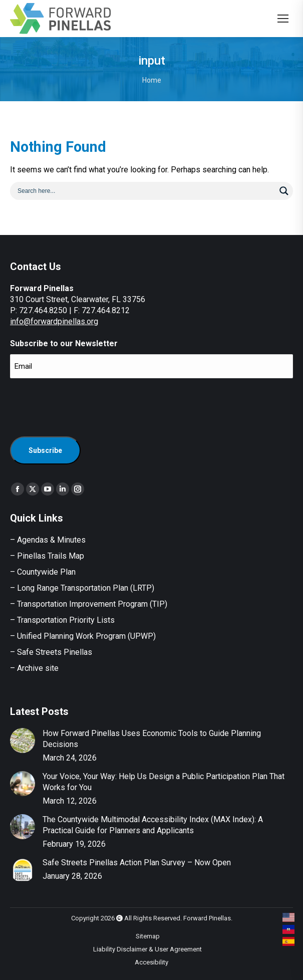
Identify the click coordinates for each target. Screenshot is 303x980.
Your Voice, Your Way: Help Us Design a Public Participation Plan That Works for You (164, 782)
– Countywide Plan (43, 572)
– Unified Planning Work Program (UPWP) (83, 636)
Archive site (38, 668)
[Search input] (145, 190)
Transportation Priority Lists (66, 620)
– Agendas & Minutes (48, 540)
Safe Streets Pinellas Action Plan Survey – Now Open (137, 863)
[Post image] (23, 741)
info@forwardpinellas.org (54, 321)
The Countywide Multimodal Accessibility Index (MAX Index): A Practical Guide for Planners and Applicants (153, 825)
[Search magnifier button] (284, 191)
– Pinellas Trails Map (47, 556)
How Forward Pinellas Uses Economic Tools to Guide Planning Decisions (152, 739)
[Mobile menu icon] (283, 19)
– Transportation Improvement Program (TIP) (89, 604)
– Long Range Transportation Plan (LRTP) (82, 588)
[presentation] (86, 406)
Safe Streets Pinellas (54, 652)
